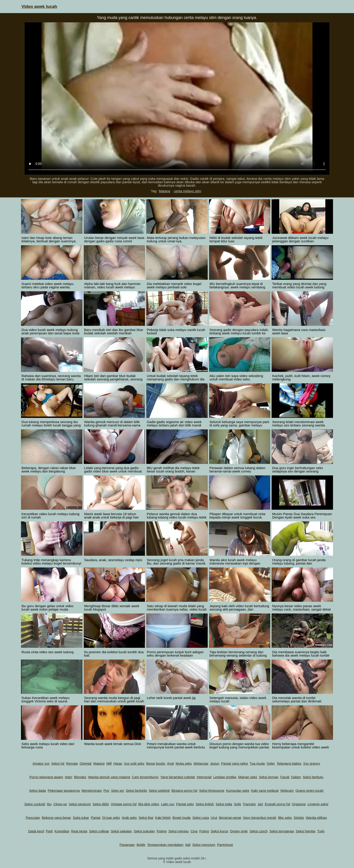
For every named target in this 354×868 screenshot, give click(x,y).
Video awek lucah (39, 6)
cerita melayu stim (187, 191)
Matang (165, 191)
